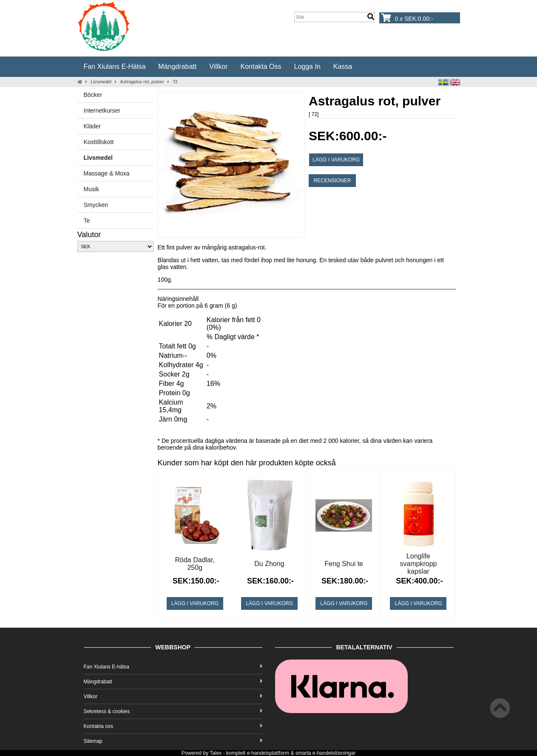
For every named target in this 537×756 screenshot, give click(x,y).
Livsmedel (101, 82)
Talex (216, 753)
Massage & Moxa (107, 173)
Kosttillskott (99, 142)
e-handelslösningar (334, 753)
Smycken (96, 205)
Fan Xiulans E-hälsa (115, 67)
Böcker (93, 95)
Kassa (343, 67)
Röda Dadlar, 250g (195, 564)
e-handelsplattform (268, 753)
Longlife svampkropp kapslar (418, 564)
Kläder (92, 126)
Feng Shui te (344, 564)
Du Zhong (269, 564)
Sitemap (173, 741)
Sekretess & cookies (173, 711)
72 (175, 82)
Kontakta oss (261, 67)
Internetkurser (102, 110)
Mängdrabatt (177, 67)
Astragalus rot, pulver (142, 82)
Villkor (218, 67)
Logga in (307, 67)
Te (87, 221)
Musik (92, 189)
